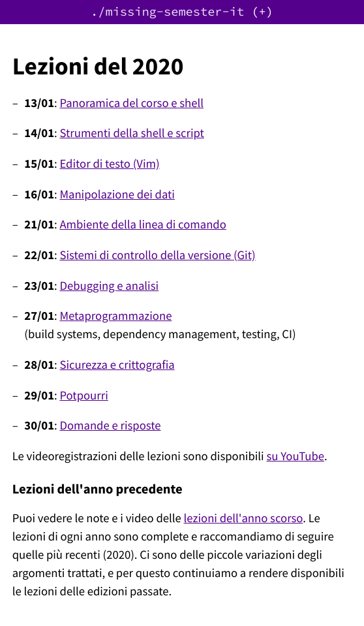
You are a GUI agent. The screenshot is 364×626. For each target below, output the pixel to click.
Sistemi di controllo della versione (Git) (157, 256)
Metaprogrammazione (115, 316)
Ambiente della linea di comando (143, 225)
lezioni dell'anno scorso (244, 519)
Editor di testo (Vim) (109, 164)
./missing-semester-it (167, 12)
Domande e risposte (110, 426)
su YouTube (295, 457)
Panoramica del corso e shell (131, 103)
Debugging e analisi (109, 286)
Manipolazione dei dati (117, 195)
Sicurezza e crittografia (117, 365)
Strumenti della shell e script (131, 133)
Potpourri (83, 396)
